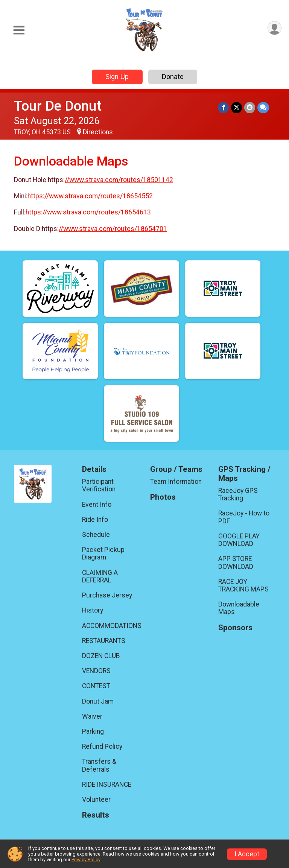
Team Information (176, 482)
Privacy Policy (86, 860)
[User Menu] (275, 28)
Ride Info (95, 520)
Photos (163, 497)
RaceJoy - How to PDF (244, 517)
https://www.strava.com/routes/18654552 (90, 196)
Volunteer (96, 800)
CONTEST (96, 686)
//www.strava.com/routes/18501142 (119, 180)
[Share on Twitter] (237, 107)
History (93, 610)
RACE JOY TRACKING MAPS (243, 585)
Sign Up (117, 77)
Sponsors (235, 628)
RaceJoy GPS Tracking (238, 494)
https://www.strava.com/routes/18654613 (88, 212)
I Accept (247, 854)
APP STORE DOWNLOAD (236, 562)
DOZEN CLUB (101, 656)
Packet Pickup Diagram (103, 553)
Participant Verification (99, 485)
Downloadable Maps (239, 608)
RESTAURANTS (104, 641)
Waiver (92, 716)
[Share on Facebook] (223, 107)
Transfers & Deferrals (99, 765)
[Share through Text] (263, 107)
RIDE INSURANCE (107, 784)
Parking (93, 731)
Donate (173, 77)
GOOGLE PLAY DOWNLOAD (239, 540)
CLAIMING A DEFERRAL (100, 576)
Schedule (96, 535)
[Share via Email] (250, 107)
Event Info (97, 505)
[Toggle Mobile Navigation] (19, 30)
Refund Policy (102, 746)
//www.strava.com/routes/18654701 (113, 229)
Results (96, 815)
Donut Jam (98, 701)
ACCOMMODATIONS (110, 626)
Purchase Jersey (107, 595)
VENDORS (96, 671)
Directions (98, 132)
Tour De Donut (58, 106)
